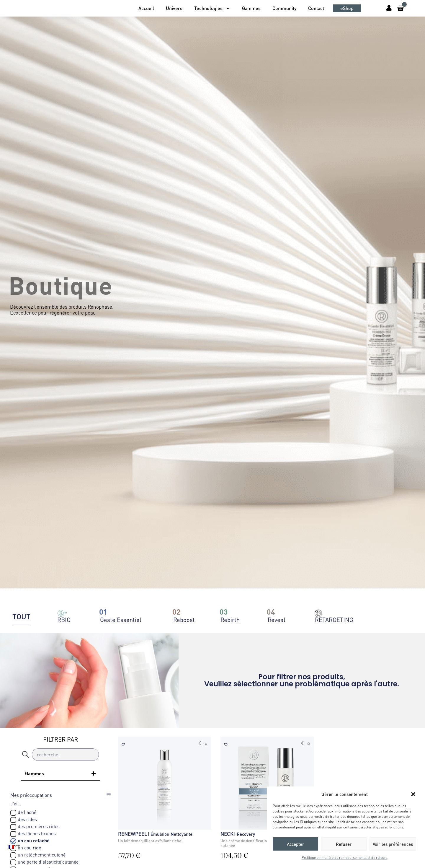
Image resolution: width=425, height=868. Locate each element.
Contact (316, 8)
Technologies (212, 8)
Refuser (344, 844)
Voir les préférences (393, 844)
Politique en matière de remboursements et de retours (345, 858)
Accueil (146, 8)
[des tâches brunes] (13, 834)
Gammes (251, 8)
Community (284, 8)
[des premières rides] (13, 827)
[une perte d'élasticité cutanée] (13, 862)
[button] (413, 794)
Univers (174, 8)
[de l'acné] (13, 813)
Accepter (296, 844)
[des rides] (13, 820)
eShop (347, 8)
